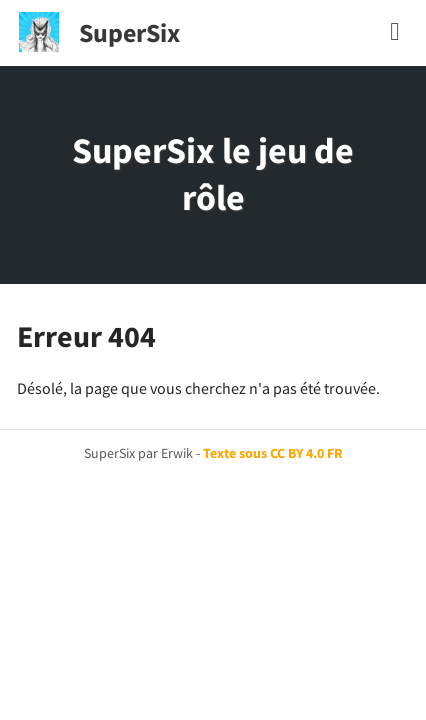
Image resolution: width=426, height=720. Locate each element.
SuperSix (129, 32)
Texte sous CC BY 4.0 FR (273, 453)
